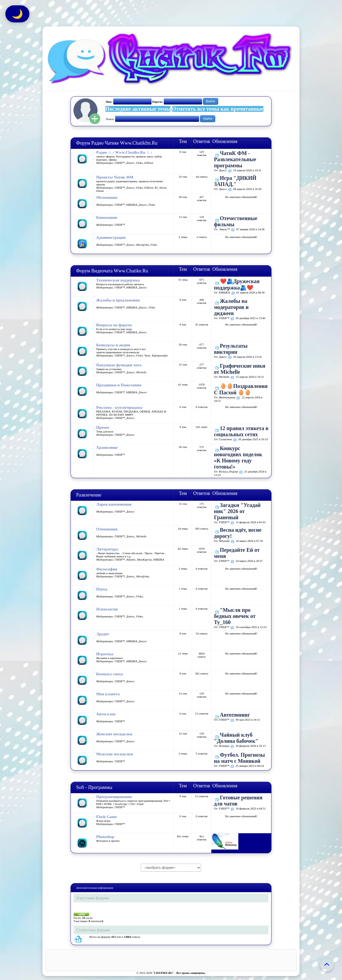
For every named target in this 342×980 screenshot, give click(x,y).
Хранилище (107, 447)
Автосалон (106, 714)
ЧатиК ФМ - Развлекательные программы (235, 159)
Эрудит (103, 634)
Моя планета (108, 694)
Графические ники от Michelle (240, 369)
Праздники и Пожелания (119, 385)
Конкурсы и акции (113, 345)
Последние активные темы (138, 109)
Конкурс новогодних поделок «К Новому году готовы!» (238, 457)
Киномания (107, 217)
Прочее (103, 427)
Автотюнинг (235, 715)
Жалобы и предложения (118, 300)
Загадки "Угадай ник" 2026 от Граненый (237, 511)
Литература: (108, 549)
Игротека (105, 654)
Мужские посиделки (115, 754)
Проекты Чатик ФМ (115, 177)
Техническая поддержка (118, 280)
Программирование (114, 797)
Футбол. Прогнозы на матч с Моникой (240, 758)
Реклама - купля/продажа (119, 407)
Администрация (111, 237)
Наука (102, 589)
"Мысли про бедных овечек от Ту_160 (235, 616)
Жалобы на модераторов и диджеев (231, 307)
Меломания (107, 197)
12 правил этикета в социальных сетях (241, 431)
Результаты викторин (231, 349)
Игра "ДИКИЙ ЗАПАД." (235, 181)
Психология (107, 609)
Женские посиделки (114, 734)
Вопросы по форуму (114, 325)
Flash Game (106, 817)
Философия (107, 569)
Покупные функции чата (119, 365)
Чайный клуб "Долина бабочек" (236, 738)
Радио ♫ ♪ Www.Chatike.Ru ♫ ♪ (124, 152)
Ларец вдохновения (114, 504)
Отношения (107, 529)
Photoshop (105, 837)
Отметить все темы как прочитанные (218, 109)
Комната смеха (110, 674)
